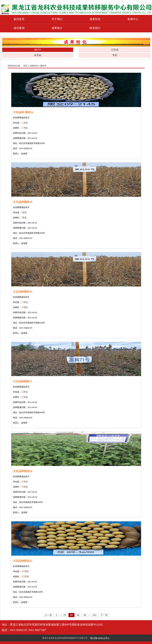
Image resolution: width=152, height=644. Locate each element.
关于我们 (57, 19)
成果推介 (57, 28)
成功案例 (19, 28)
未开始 (38, 55)
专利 (115, 55)
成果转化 (95, 19)
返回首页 (19, 19)
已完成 (115, 50)
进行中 (38, 50)
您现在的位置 (14, 66)
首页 (25, 66)
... (60, 615)
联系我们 (95, 28)
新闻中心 (133, 19)
